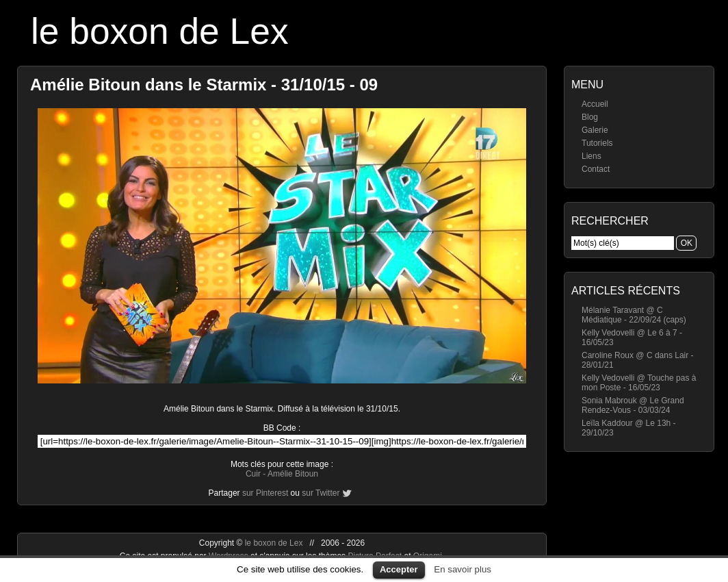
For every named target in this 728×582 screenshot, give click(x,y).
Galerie (595, 130)
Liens (591, 156)
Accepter (399, 569)
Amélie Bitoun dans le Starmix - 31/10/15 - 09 (204, 85)
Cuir (253, 474)
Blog (590, 117)
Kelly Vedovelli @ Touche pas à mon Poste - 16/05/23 (639, 383)
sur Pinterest (265, 493)
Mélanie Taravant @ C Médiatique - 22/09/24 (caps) (634, 315)
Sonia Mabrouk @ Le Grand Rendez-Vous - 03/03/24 (633, 405)
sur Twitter (321, 493)
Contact (596, 169)
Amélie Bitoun (293, 474)
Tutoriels (597, 143)
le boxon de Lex (160, 31)
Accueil (595, 104)
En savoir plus (463, 569)
